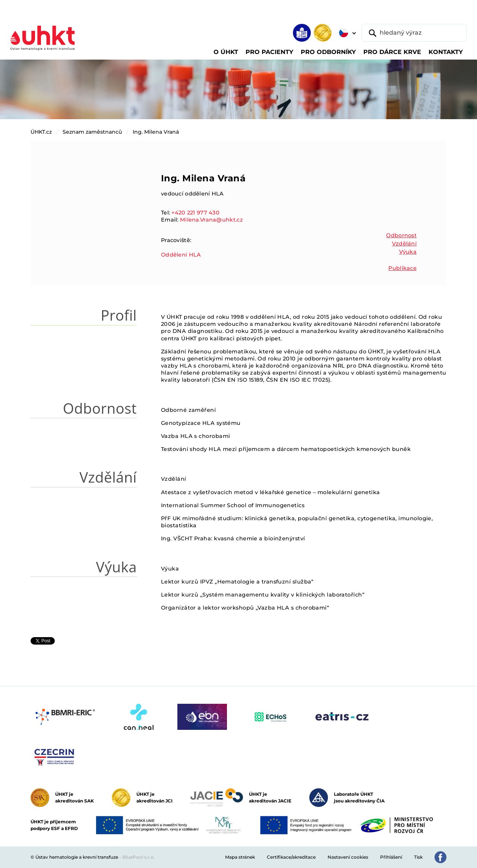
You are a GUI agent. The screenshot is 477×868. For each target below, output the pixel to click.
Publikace (402, 268)
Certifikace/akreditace (291, 857)
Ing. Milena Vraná (156, 132)
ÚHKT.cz (41, 132)
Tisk (418, 857)
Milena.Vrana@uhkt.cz (211, 220)
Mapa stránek (240, 857)
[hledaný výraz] (414, 33)
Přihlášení (391, 857)
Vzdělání (404, 244)
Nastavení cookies (348, 857)
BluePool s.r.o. (139, 857)
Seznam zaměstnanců (92, 132)
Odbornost (401, 235)
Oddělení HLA (181, 255)
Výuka (408, 252)
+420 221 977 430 (195, 213)
